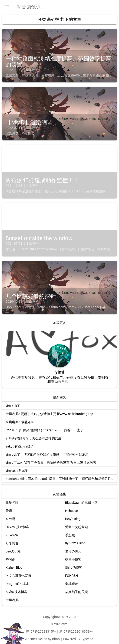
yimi (65, 624)
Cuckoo (42, 639)
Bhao (56, 639)
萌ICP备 (32, 631)
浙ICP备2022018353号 (76, 631)
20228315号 (47, 631)
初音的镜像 (29, 6)
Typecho (87, 639)
